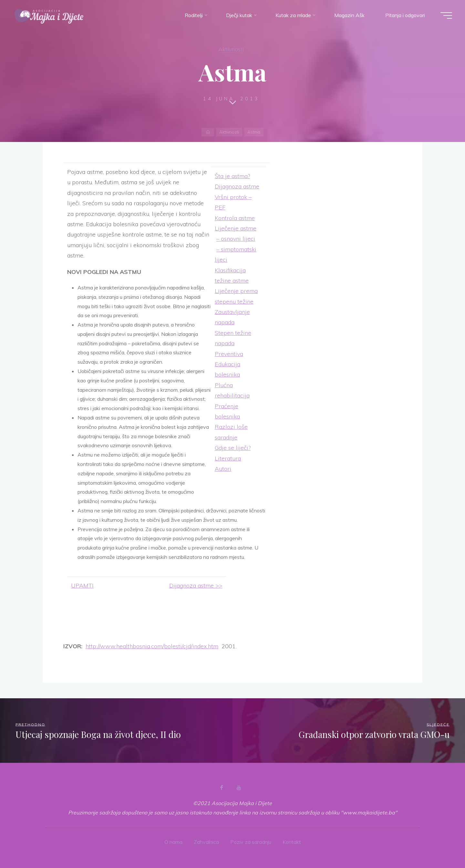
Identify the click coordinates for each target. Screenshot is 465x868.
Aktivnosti (231, 49)
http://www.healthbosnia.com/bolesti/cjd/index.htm (152, 646)
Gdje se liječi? (233, 448)
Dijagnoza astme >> (196, 585)
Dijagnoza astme (237, 186)
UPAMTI (82, 585)
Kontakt (292, 842)
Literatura (228, 458)
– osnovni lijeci (236, 239)
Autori (223, 469)
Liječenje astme (236, 228)
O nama (173, 842)
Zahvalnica (206, 842)
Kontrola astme (235, 218)
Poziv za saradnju (251, 842)
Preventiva (229, 354)
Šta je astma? (232, 176)
